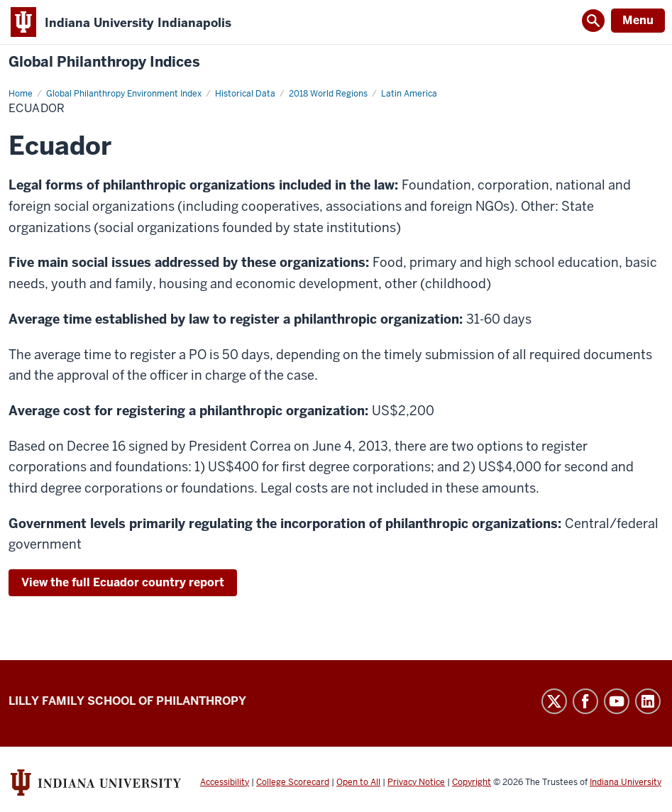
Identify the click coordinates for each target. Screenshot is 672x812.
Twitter (554, 701)
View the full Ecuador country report (123, 582)
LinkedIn (648, 701)
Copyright (472, 782)
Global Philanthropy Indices (104, 62)
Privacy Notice (416, 782)
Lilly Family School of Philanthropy (127, 701)
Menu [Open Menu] (638, 20)
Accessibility (225, 782)
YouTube (617, 701)
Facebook (585, 701)
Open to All (358, 782)
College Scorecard (293, 782)
